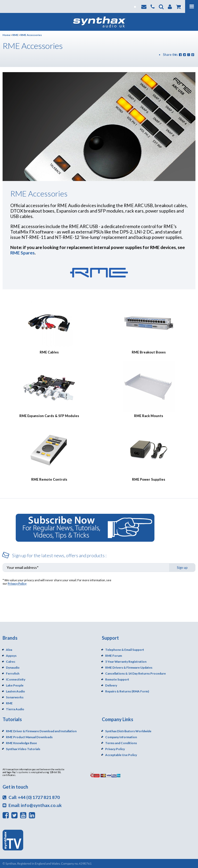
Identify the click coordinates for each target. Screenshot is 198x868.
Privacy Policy (17, 583)
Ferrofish (13, 673)
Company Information (121, 737)
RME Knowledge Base (21, 743)
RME (15, 35)
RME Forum (114, 656)
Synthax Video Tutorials (23, 749)
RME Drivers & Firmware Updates (129, 667)
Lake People (15, 685)
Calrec (11, 662)
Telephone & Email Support (125, 650)
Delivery (111, 685)
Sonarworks (15, 697)
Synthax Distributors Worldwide (128, 731)
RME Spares (22, 253)
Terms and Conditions (121, 743)
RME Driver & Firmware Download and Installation (41, 731)
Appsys (11, 656)
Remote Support (117, 679)
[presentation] (156, 588)
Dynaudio (13, 667)
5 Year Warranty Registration (126, 662)
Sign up (182, 568)
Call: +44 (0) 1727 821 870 (31, 797)
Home (6, 35)
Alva (9, 650)
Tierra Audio (15, 709)
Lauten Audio (15, 691)
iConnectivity (16, 679)
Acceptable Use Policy (121, 755)
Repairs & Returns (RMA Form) (127, 691)
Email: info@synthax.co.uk (32, 805)
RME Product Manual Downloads (29, 737)
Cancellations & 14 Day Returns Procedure (135, 673)
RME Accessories (31, 35)
